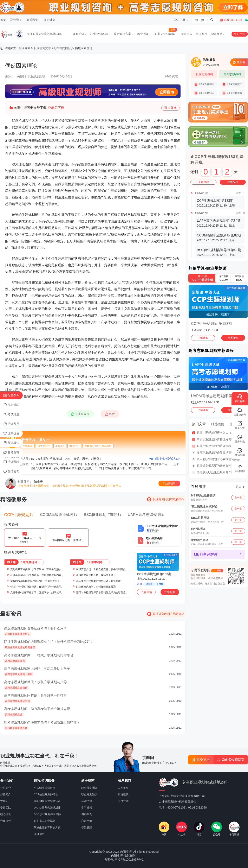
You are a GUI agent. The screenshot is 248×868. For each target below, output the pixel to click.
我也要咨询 (169, 483)
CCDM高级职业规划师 (59, 515)
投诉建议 (123, 794)
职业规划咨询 (100, 34)
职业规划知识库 (166, 34)
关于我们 (16, 20)
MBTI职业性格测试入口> (165, 459)
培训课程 (11, 462)
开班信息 (39, 834)
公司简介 (6, 788)
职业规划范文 (232, 84)
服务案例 (202, 34)
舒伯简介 (6, 794)
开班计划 (50, 20)
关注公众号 (81, 415)
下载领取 (153, 531)
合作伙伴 (6, 821)
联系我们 (33, 20)
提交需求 (201, 760)
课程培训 (80, 34)
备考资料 (11, 452)
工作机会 (123, 788)
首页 (3, 20)
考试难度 (11, 414)
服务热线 (240, 439)
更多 (239, 487)
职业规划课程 (232, 93)
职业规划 (25, 48)
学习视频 (87, 808)
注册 (243, 34)
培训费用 (11, 424)
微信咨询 (11, 471)
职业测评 (144, 34)
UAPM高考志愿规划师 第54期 (216, 396)
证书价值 (11, 433)
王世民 (160, 584)
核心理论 (6, 814)
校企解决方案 (124, 34)
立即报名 (170, 592)
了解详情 (146, 592)
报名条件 (11, 395)
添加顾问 (170, 108)
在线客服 (240, 398)
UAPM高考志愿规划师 (146, 515)
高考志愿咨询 (232, 74)
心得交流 (87, 821)
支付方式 (123, 801)
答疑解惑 (87, 827)
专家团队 (187, 34)
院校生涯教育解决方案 (47, 827)
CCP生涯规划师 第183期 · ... (157, 574)
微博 (164, 829)
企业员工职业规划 (45, 821)
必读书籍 (87, 801)
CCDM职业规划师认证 (47, 801)
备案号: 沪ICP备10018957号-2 (124, 860)
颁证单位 (11, 443)
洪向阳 (150, 584)
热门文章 (199, 424)
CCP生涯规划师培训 (46, 794)
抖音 (199, 829)
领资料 (239, 62)
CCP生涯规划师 (19, 515)
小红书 (182, 829)
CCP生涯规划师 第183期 (212, 324)
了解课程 (203, 182)
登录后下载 (56, 108)
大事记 (4, 801)
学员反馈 (218, 34)
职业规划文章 (42, 48)
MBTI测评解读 (206, 554)
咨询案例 (87, 814)
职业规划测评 (204, 84)
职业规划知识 (63, 48)
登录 (237, 34)
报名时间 (11, 405)
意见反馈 (240, 425)
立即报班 (233, 182)
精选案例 (218, 424)
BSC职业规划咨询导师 (102, 515)
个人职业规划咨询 (45, 788)
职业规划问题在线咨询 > (168, 499)
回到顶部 (240, 468)
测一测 (238, 497)
